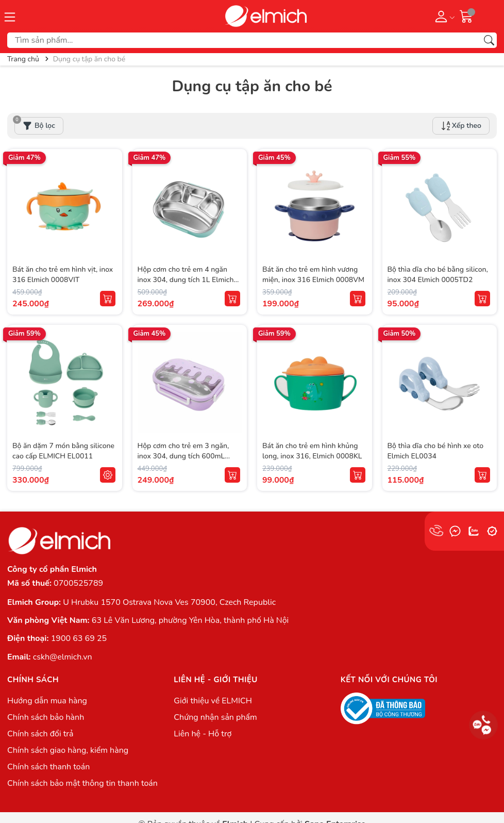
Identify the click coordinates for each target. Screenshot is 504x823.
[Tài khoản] (443, 16)
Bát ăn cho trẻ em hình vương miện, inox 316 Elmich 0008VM (313, 275)
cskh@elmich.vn (63, 657)
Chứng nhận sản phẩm (215, 717)
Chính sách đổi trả (40, 734)
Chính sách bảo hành (46, 717)
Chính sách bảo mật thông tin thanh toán (82, 783)
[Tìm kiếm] (489, 40)
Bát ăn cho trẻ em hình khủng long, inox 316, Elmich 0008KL (312, 451)
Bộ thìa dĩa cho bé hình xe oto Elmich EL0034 (436, 451)
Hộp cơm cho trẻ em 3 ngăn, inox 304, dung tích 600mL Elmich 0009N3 (183, 456)
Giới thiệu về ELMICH (213, 701)
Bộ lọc (35, 124)
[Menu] (10, 16)
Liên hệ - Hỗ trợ (203, 734)
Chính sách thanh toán (48, 767)
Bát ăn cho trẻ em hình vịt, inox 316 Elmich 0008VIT (63, 275)
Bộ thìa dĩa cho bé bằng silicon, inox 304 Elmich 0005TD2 (438, 275)
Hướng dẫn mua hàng (47, 701)
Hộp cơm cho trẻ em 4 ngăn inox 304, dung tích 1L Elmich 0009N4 (186, 279)
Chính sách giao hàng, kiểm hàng (68, 750)
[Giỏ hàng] (466, 16)
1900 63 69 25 (79, 638)
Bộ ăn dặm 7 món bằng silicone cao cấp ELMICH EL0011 (63, 451)
